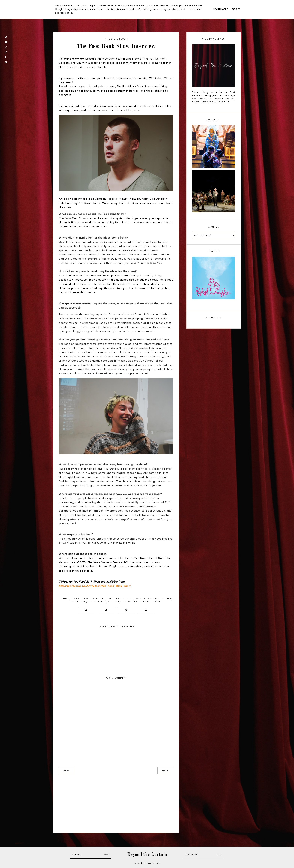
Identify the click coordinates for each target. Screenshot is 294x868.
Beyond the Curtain (147, 855)
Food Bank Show (146, 599)
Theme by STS (152, 863)
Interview (165, 599)
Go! (107, 854)
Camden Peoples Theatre (89, 599)
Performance (97, 602)
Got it (236, 9)
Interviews (79, 602)
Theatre (156, 602)
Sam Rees (114, 602)
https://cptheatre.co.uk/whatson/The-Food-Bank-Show (95, 586)
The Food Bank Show (135, 602)
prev (67, 770)
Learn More (221, 9)
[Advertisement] (116, 801)
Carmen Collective (120, 599)
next (165, 770)
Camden (65, 599)
